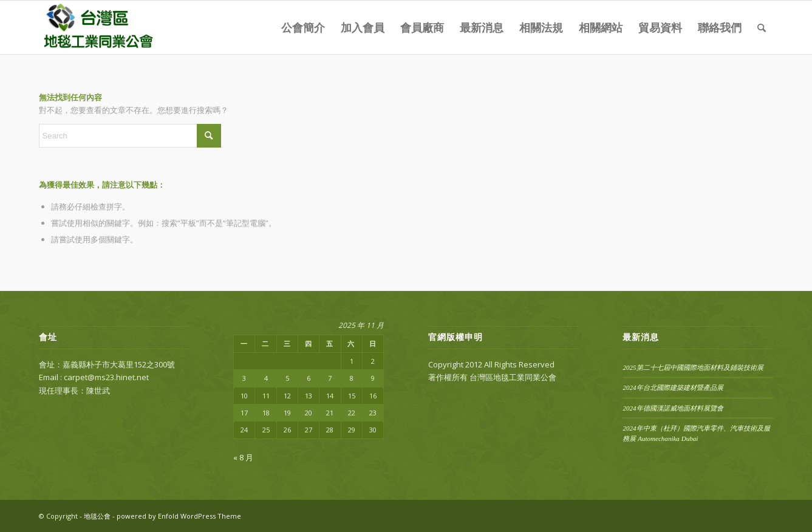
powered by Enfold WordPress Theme (179, 516)
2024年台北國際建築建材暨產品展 (673, 387)
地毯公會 (97, 516)
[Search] (762, 27)
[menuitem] (303, 27)
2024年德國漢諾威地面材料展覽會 (673, 408)
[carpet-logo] (97, 27)
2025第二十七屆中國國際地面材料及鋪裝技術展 (693, 367)
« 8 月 (243, 457)
